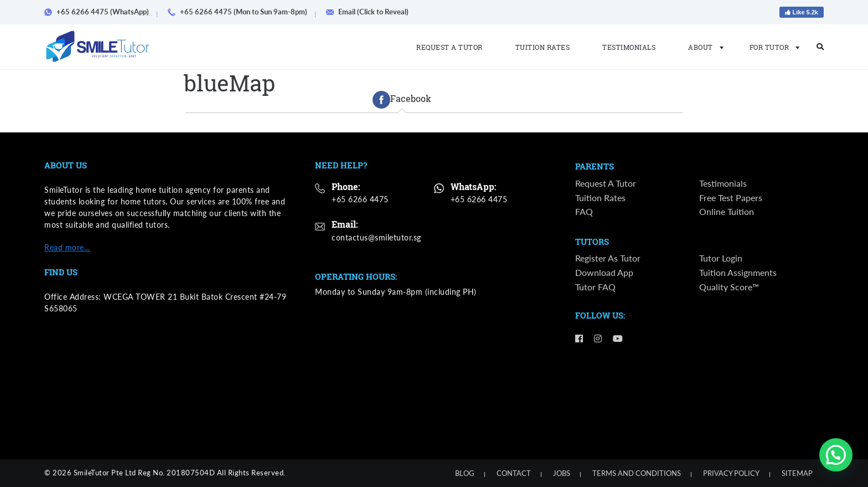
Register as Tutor (608, 258)
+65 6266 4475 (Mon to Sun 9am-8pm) (241, 12)
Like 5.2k (802, 12)
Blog (465, 473)
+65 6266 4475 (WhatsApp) (100, 12)
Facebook (402, 100)
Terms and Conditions (637, 473)
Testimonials (629, 47)
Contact (514, 473)
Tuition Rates (543, 47)
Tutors (592, 242)
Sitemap (797, 473)
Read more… (67, 247)
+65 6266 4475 (360, 199)
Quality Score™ (729, 287)
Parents (595, 167)
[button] (836, 455)
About (702, 47)
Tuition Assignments (738, 273)
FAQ (584, 211)
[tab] (402, 100)
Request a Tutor (449, 47)
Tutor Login (721, 258)
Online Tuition (727, 211)
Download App (604, 273)
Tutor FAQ (595, 287)
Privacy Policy (731, 473)
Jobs (562, 473)
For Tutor (771, 47)
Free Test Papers (731, 198)
